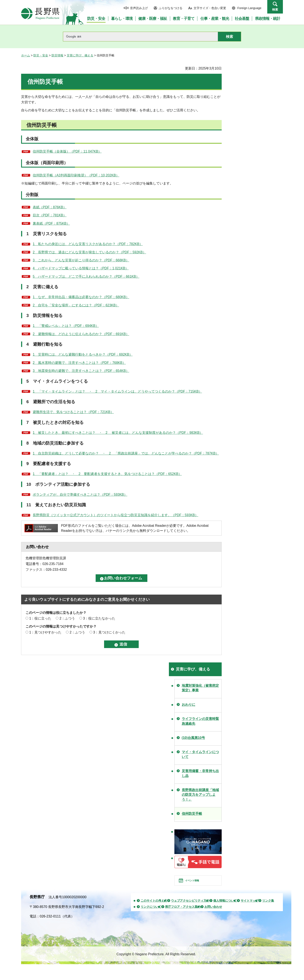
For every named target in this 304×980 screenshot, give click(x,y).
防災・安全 (41, 55)
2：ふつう (67, 618)
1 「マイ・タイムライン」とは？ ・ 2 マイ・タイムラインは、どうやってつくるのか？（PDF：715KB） (117, 391)
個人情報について (225, 908)
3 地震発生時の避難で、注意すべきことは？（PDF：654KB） (81, 371)
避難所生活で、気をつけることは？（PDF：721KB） (73, 412)
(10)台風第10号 (193, 738)
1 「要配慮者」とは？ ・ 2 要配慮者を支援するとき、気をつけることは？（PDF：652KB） (107, 474)
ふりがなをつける (171, 8)
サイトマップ (250, 908)
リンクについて (151, 914)
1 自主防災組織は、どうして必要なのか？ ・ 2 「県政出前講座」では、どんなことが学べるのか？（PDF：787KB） (126, 453)
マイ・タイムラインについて (200, 754)
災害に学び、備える (80, 55)
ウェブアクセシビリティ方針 (190, 908)
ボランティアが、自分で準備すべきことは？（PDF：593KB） (80, 495)
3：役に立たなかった (99, 618)
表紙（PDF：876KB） (50, 207)
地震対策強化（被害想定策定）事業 (200, 688)
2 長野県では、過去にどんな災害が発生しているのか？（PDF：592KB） (89, 252)
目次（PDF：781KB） (50, 215)
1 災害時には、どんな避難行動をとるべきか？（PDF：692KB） (83, 354)
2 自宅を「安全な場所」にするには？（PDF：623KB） (76, 305)
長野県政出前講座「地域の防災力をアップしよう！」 (200, 795)
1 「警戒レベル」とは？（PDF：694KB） (66, 326)
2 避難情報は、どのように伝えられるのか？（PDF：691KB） (81, 334)
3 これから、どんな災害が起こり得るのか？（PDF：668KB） (81, 260)
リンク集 (268, 908)
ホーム (26, 55)
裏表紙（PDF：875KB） (51, 223)
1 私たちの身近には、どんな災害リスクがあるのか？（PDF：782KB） (88, 244)
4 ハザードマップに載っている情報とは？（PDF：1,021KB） (81, 268)
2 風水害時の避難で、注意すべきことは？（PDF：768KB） (79, 363)
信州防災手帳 (192, 814)
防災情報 (57, 55)
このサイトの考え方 (154, 908)
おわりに (189, 705)
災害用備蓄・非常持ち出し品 (200, 773)
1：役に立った (40, 618)
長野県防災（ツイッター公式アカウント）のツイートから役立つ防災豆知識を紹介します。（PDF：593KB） (115, 515)
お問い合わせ (213, 914)
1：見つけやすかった (45, 632)
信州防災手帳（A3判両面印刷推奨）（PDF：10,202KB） (76, 175)
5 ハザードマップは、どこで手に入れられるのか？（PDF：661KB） (86, 276)
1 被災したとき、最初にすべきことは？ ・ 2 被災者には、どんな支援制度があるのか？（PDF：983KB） (118, 433)
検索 (275, 10)
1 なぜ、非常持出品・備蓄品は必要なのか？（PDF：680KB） (81, 297)
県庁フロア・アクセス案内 (183, 914)
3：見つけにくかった (109, 632)
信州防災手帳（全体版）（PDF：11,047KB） (67, 151)
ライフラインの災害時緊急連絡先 (200, 721)
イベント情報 (198, 884)
